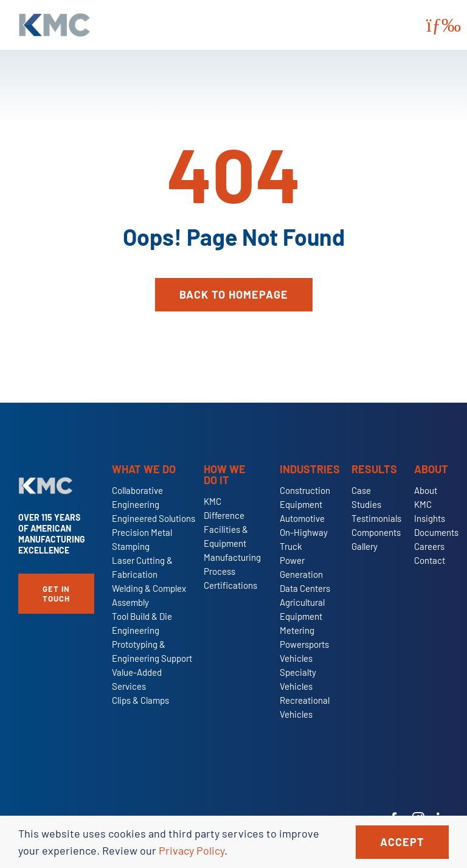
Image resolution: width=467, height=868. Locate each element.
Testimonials (376, 518)
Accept (402, 842)
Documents (436, 532)
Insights (430, 518)
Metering (297, 630)
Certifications (230, 585)
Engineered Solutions (154, 518)
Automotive (302, 518)
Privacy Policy (192, 850)
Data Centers (305, 588)
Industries (310, 469)
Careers (429, 546)
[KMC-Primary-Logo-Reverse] (46, 483)
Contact (430, 560)
